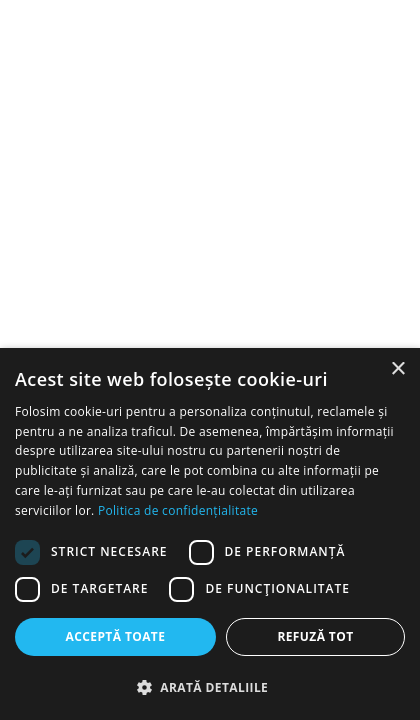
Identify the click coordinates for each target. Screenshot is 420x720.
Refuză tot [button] (315, 636)
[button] (210, 687)
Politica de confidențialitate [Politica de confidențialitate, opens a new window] (178, 510)
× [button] (397, 369)
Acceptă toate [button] (116, 636)
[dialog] (210, 534)
